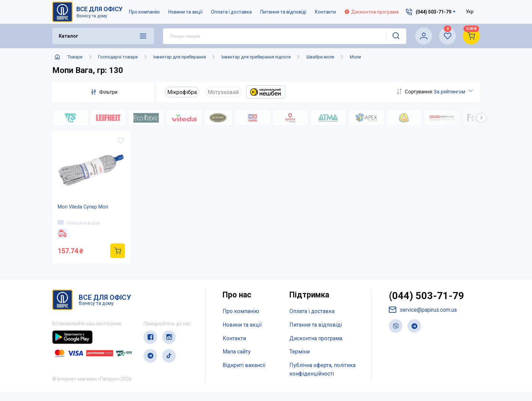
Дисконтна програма (372, 12)
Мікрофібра (182, 92)
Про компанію (144, 12)
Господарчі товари (118, 57)
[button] (481, 118)
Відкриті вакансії (244, 375)
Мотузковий (223, 92)
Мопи (355, 57)
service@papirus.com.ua (423, 320)
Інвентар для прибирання (180, 57)
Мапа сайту (237, 361)
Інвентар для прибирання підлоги (256, 57)
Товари (75, 57)
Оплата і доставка (231, 12)
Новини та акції (185, 12)
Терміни (300, 361)
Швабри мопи (320, 57)
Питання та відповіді (283, 12)
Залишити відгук (80, 230)
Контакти (325, 12)
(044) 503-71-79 (427, 305)
